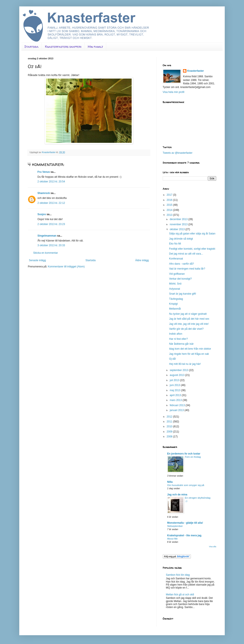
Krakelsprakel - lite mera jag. (185, 535)
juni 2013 (175, 385)
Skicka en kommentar (45, 253)
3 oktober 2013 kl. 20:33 (51, 245)
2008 (170, 437)
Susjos (42, 214)
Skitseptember (175, 526)
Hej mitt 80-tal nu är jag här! (185, 364)
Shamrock (44, 193)
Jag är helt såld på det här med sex (189, 319)
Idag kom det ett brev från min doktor (190, 349)
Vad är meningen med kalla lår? (187, 269)
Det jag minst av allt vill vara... (186, 254)
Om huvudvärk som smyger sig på (186, 485)
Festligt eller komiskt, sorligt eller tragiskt (192, 249)
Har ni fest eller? (178, 339)
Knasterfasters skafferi (63, 47)
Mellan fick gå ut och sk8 (180, 595)
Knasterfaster (196, 71)
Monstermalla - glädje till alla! (185, 523)
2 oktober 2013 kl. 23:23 (51, 224)
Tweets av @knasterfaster (178, 153)
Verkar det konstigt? (180, 279)
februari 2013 (178, 405)
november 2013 (179, 224)
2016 (170, 200)
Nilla (170, 482)
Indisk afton (176, 334)
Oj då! (173, 359)
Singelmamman (47, 236)
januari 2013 (177, 410)
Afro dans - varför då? (182, 264)
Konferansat (176, 259)
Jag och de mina (177, 495)
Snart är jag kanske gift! (183, 294)
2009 (170, 432)
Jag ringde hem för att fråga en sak (189, 354)
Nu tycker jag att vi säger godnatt (188, 314)
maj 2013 (175, 390)
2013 (170, 215)
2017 (170, 195)
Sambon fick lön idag (178, 575)
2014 (170, 210)
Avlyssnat (175, 289)
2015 (170, 205)
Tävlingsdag (176, 299)
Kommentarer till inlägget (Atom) (66, 267)
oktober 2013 (178, 229)
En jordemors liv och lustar (184, 454)
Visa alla (213, 547)
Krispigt (173, 304)
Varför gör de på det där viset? (186, 329)
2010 (170, 426)
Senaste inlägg (37, 260)
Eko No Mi (175, 244)
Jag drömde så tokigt (181, 239)
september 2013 (179, 370)
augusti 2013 (177, 375)
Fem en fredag (193, 457)
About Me (172, 539)
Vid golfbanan (177, 274)
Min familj (95, 47)
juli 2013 (175, 380)
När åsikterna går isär (181, 344)
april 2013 (176, 395)
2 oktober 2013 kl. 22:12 (51, 203)
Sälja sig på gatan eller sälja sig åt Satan (192, 234)
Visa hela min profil (173, 92)
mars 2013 (176, 400)
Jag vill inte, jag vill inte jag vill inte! (189, 324)
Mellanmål (175, 309)
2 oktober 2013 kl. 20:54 (51, 182)
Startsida (31, 47)
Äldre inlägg (142, 260)
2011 (170, 422)
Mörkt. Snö (175, 284)
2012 (170, 417)
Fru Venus (44, 172)
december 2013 (179, 219)
